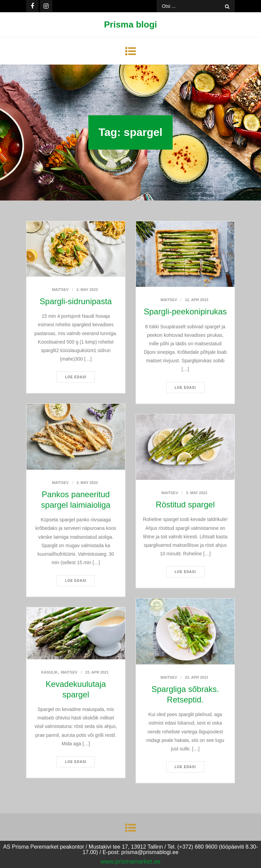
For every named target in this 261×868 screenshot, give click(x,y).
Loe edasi (76, 377)
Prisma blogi (130, 24)
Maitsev (60, 290)
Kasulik (49, 672)
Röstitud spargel (185, 505)
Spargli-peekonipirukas (185, 311)
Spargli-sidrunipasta (76, 301)
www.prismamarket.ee (130, 862)
